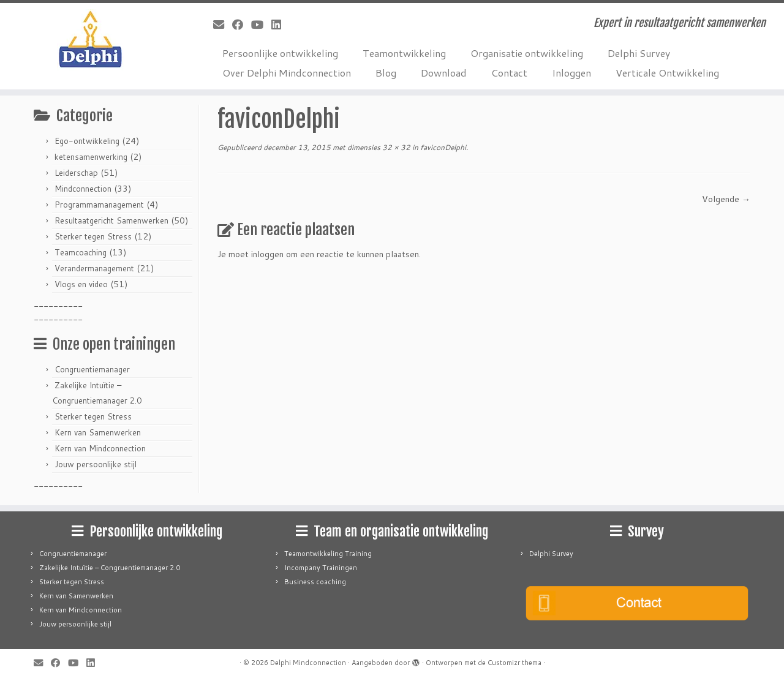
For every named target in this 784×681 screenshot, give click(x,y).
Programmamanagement (99, 205)
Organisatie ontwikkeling (527, 53)
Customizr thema (514, 663)
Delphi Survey (639, 53)
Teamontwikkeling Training (328, 554)
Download (444, 73)
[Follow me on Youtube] (261, 24)
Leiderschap (76, 173)
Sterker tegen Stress (93, 236)
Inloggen (571, 73)
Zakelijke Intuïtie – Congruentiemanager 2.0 (110, 568)
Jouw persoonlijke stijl (96, 464)
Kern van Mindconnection (100, 448)
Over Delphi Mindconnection (287, 73)
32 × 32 (395, 147)
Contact (509, 73)
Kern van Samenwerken (98, 432)
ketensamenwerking (91, 157)
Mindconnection (83, 189)
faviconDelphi (442, 147)
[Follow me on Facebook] (242, 24)
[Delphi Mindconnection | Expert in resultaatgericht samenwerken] (90, 40)
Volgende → (726, 199)
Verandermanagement (94, 268)
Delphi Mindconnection (308, 663)
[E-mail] (223, 24)
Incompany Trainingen (321, 568)
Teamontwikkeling (404, 53)
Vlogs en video (81, 284)
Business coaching (315, 582)
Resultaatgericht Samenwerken (111, 220)
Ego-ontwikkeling (87, 141)
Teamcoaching (81, 252)
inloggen (267, 254)
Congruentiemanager (92, 369)
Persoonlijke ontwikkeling (280, 53)
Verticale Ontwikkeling (667, 73)
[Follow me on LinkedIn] (280, 24)
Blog (386, 73)
